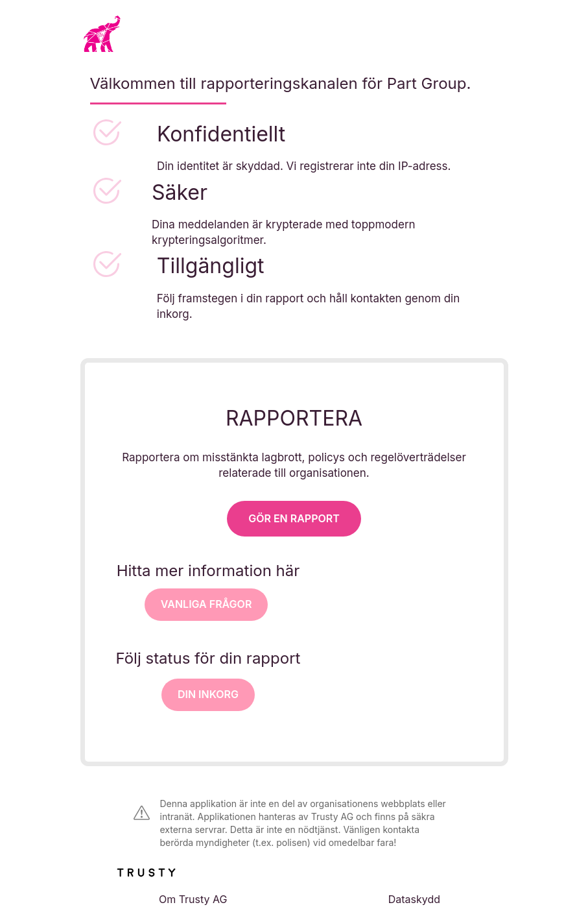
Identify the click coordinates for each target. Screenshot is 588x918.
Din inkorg (208, 694)
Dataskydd (414, 899)
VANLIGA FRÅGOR (206, 604)
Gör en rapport (294, 518)
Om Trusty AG (193, 899)
